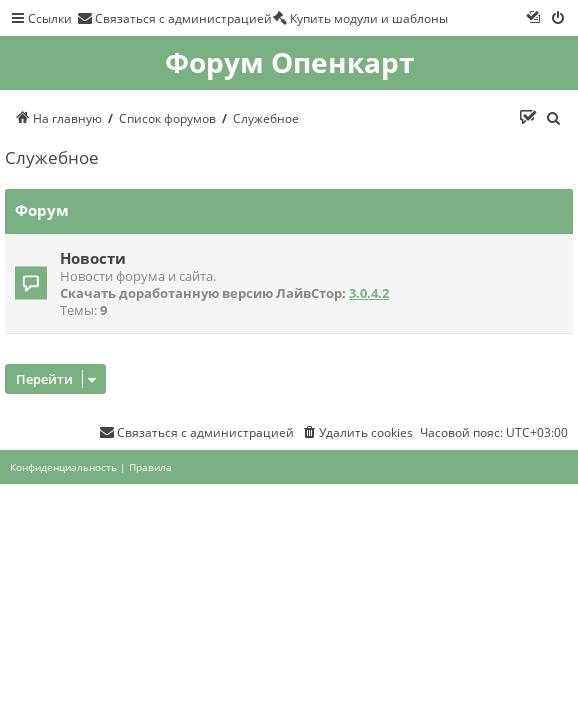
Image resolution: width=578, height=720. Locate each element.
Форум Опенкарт (289, 63)
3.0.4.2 (369, 293)
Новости (93, 258)
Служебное (52, 157)
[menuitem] (174, 18)
